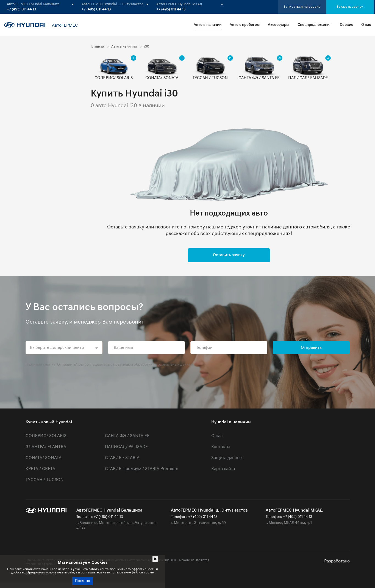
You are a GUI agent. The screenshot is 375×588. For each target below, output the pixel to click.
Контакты (221, 447)
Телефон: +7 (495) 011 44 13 (100, 517)
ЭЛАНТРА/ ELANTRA (46, 447)
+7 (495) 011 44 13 (21, 10)
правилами (123, 365)
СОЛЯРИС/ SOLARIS (46, 436)
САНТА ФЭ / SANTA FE (127, 436)
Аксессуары (279, 25)
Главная (97, 47)
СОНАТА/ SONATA (44, 458)
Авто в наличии (208, 25)
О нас (366, 25)
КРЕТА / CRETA (40, 469)
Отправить (311, 348)
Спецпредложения (315, 25)
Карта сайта (223, 469)
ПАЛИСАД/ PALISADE (126, 447)
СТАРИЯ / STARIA (122, 458)
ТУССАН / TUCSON (45, 480)
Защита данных (227, 458)
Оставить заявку (229, 255)
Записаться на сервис (302, 7)
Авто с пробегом (245, 25)
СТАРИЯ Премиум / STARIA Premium (142, 469)
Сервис (346, 25)
